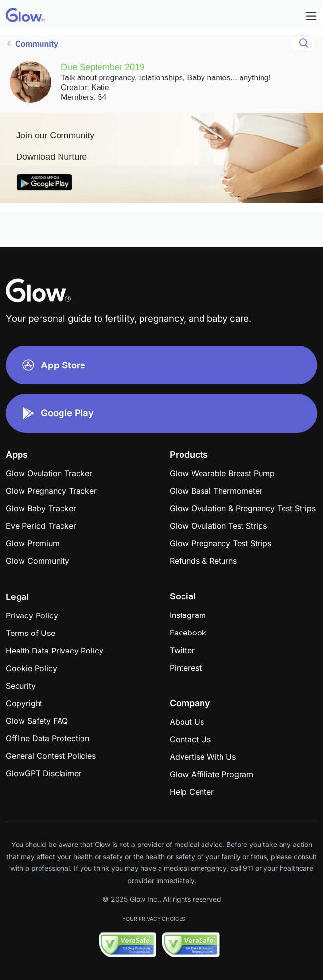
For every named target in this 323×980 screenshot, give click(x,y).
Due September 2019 (103, 67)
